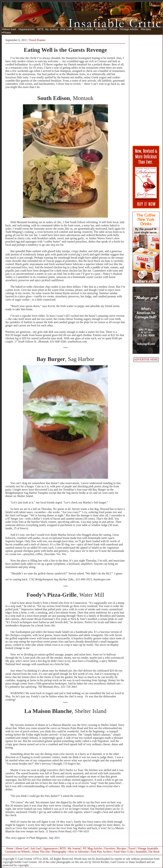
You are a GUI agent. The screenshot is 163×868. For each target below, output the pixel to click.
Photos (7, 33)
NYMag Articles (84, 29)
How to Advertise (79, 852)
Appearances (27, 29)
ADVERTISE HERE (146, 359)
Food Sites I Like (124, 852)
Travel (114, 29)
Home (10, 848)
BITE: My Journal (48, 29)
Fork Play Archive (101, 852)
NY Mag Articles (93, 848)
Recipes (146, 29)
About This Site (41, 852)
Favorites (101, 29)
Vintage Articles (129, 29)
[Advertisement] (146, 90)
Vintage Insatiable (148, 848)
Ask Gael (66, 29)
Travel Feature (37, 40)
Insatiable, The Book (148, 852)
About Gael (9, 29)
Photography (59, 852)
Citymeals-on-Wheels (17, 852)
